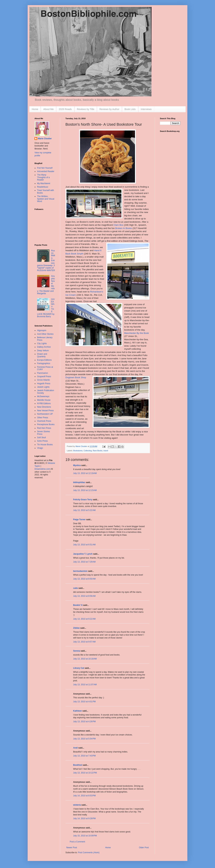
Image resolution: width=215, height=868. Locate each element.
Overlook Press (44, 421)
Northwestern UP (45, 414)
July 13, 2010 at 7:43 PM (84, 756)
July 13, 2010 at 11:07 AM (85, 685)
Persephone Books (46, 424)
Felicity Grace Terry (83, 500)
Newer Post (72, 848)
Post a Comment (77, 842)
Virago (40, 448)
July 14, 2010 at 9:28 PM (84, 818)
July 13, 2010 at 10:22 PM (85, 773)
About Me (48, 109)
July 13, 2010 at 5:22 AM (84, 510)
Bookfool (78, 765)
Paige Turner (79, 520)
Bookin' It (78, 605)
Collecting (88, 451)
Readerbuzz (43, 187)
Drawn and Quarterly (42, 355)
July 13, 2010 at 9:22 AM (84, 619)
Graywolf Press (44, 376)
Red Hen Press (44, 428)
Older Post (144, 848)
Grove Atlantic (44, 380)
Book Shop (76, 377)
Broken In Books (124, 228)
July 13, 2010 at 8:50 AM (84, 579)
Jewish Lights (43, 387)
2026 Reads (65, 109)
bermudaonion (80, 571)
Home (35, 109)
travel (106, 451)
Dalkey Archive (44, 347)
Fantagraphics (44, 363)
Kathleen (78, 711)
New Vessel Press (45, 411)
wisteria (77, 805)
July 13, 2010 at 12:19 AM (85, 473)
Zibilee (76, 628)
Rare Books (98, 451)
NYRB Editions (44, 403)
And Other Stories (45, 334)
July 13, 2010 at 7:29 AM (84, 562)
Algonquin (42, 330)
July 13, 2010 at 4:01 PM (84, 702)
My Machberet (44, 183)
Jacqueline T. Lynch (83, 554)
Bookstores (78, 451)
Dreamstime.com (42, 469)
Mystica (77, 465)
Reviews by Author (109, 109)
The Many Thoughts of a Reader (43, 177)
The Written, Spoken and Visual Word (46, 199)
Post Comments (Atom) (89, 853)
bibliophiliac (79, 482)
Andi (75, 748)
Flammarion (43, 373)
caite (75, 588)
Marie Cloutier (45, 139)
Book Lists (130, 109)
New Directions (44, 407)
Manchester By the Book (137, 333)
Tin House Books (45, 445)
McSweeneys (43, 396)
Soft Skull (41, 438)
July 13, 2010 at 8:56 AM (84, 596)
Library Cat (79, 668)
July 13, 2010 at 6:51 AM (84, 545)
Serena (77, 651)
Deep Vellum (43, 351)
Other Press (43, 418)
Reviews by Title (86, 109)
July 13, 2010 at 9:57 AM (84, 642)
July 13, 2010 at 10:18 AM (85, 659)
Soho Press (42, 441)
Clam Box (118, 225)
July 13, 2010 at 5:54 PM (84, 739)
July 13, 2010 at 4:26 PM (84, 722)
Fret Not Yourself (45, 168)
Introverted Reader (46, 171)
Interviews (146, 109)
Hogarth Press (44, 384)
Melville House (44, 400)
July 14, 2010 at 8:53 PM (84, 796)
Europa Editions (44, 360)
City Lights (42, 343)
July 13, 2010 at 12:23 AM (85, 490)
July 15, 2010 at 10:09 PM (85, 836)
